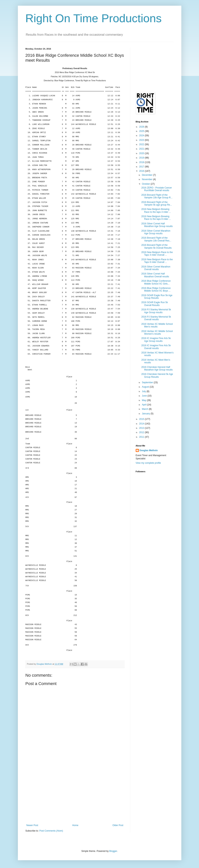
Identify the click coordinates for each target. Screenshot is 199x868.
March (145, 409)
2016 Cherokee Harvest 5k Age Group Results (157, 375)
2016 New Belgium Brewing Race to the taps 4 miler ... (156, 210)
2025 (142, 131)
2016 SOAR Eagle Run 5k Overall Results (154, 304)
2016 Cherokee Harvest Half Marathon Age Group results (157, 368)
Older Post (118, 825)
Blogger (113, 851)
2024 (142, 136)
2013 (142, 428)
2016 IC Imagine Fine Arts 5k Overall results (156, 347)
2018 (142, 162)
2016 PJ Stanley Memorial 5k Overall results (156, 318)
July (144, 391)
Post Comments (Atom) (51, 831)
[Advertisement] (75, 795)
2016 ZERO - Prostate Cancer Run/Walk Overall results (157, 189)
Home (75, 825)
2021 (142, 149)
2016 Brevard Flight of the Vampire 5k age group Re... (157, 203)
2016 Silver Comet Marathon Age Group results (156, 232)
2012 (142, 432)
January (146, 414)
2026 (142, 127)
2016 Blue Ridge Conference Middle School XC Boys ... (156, 289)
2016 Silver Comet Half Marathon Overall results (155, 275)
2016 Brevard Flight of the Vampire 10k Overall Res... (156, 239)
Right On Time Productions (94, 18)
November (147, 179)
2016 (142, 171)
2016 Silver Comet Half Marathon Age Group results (157, 225)
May (144, 400)
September (148, 382)
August (146, 387)
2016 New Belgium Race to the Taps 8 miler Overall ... (157, 261)
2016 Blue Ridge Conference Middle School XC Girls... (156, 282)
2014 (142, 424)
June (145, 396)
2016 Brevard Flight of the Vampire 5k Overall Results (156, 246)
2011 (142, 437)
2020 (142, 153)
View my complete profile (148, 463)
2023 (142, 140)
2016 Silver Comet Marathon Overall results (156, 268)
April (144, 405)
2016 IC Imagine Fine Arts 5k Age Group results (156, 340)
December (147, 175)
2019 (142, 158)
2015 (142, 419)
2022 (142, 144)
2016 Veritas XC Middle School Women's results (157, 333)
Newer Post (32, 825)
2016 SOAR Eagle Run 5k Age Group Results (157, 297)
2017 (142, 167)
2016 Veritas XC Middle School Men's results (157, 325)
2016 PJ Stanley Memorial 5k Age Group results (156, 311)
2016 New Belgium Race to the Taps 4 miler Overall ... (157, 254)
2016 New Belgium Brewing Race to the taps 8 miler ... (156, 218)
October (146, 184)
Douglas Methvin (149, 450)
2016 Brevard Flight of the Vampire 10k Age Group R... (157, 196)
